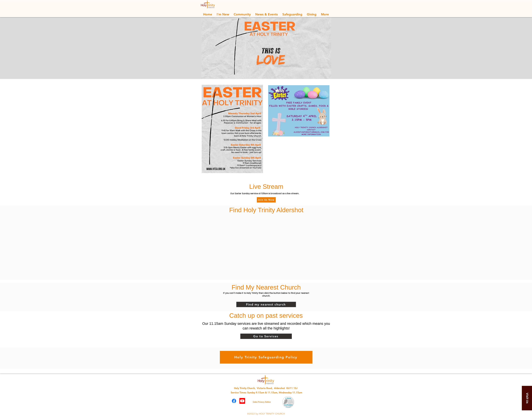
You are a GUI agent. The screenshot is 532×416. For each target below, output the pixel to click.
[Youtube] (242, 401)
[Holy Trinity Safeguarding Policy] (266, 357)
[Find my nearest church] (266, 304)
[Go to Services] (266, 336)
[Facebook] (234, 401)
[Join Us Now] (266, 200)
